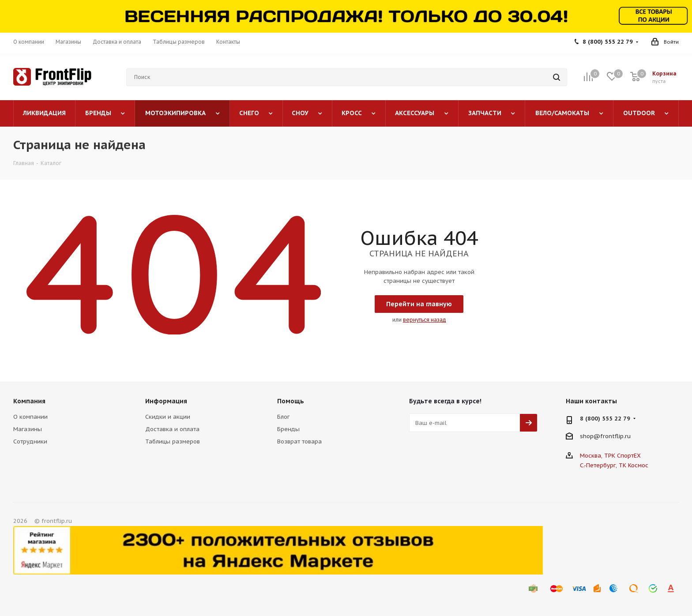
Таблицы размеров (173, 441)
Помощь (291, 401)
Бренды (288, 429)
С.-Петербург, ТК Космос (614, 465)
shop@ (590, 436)
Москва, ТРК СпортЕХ (610, 456)
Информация (166, 401)
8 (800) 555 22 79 (608, 42)
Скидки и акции (168, 417)
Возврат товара (299, 441)
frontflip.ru (615, 436)
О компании (30, 417)
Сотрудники (30, 441)
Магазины (28, 429)
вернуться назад (425, 320)
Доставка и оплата (172, 429)
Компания (29, 401)
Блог (283, 417)
